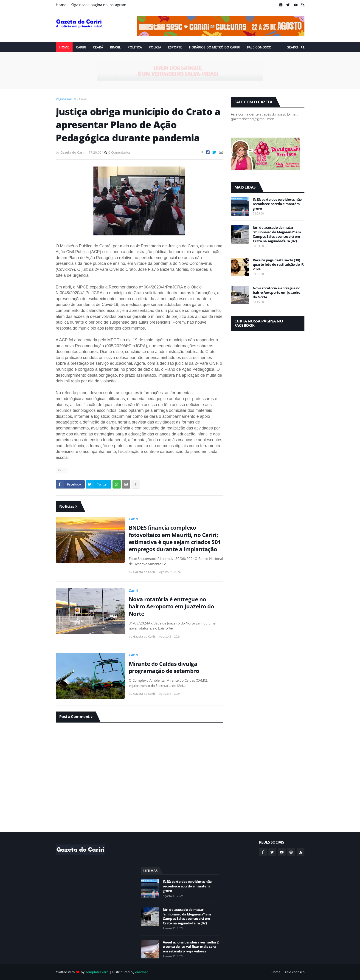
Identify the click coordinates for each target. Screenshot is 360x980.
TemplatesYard (97, 972)
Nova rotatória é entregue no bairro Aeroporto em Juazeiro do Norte (172, 606)
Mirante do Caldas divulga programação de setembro (164, 667)
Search (293, 47)
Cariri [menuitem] (81, 47)
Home (61, 5)
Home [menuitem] (64, 47)
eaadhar (142, 972)
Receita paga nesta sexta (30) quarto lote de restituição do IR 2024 (278, 265)
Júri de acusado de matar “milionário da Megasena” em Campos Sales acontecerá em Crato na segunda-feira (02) (277, 234)
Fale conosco (295, 972)
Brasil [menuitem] (115, 47)
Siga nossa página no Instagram (99, 5)
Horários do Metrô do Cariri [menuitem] (215, 47)
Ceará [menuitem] (98, 47)
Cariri (83, 99)
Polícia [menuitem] (155, 47)
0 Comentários (120, 152)
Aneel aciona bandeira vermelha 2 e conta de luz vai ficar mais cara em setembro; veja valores (191, 947)
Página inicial (66, 99)
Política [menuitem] (135, 47)
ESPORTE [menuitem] (175, 47)
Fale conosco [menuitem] (259, 47)
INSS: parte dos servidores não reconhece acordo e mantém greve (277, 204)
